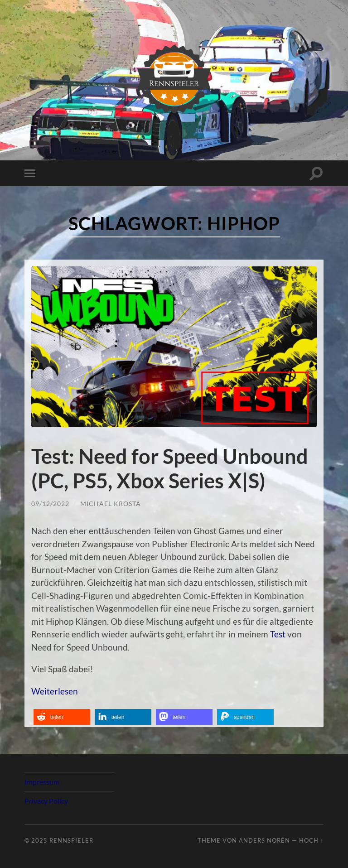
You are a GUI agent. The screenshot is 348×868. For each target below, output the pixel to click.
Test (278, 634)
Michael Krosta (111, 504)
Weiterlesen (55, 691)
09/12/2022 (50, 504)
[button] (62, 717)
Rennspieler (71, 840)
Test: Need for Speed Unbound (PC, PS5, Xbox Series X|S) (170, 468)
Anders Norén (264, 840)
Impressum (42, 782)
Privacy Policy (46, 801)
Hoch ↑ (311, 840)
